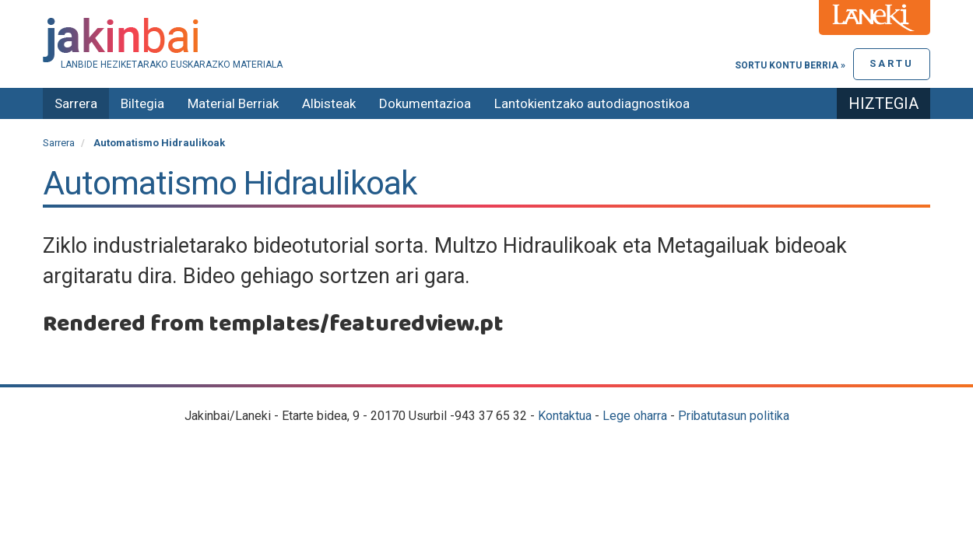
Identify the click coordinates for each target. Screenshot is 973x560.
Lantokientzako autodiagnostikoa (592, 103)
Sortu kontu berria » (790, 65)
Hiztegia (883, 103)
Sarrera (76, 103)
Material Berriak (233, 103)
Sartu (892, 63)
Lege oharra (635, 416)
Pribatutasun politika (734, 416)
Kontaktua (565, 416)
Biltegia (142, 103)
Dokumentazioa (425, 103)
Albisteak (329, 103)
